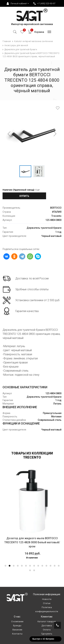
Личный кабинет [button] (17, 4)
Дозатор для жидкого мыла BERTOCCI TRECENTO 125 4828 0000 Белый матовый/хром (32, 542)
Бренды (17, 626)
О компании (17, 621)
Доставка (47, 626)
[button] (5, 566)
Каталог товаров (47, 621)
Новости (47, 599)
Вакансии (17, 630)
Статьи (47, 603)
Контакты (17, 634)
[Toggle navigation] (49, 33)
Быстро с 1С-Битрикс (43, 639)
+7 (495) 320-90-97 (44, 4)
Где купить (47, 634)
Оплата (47, 630)
